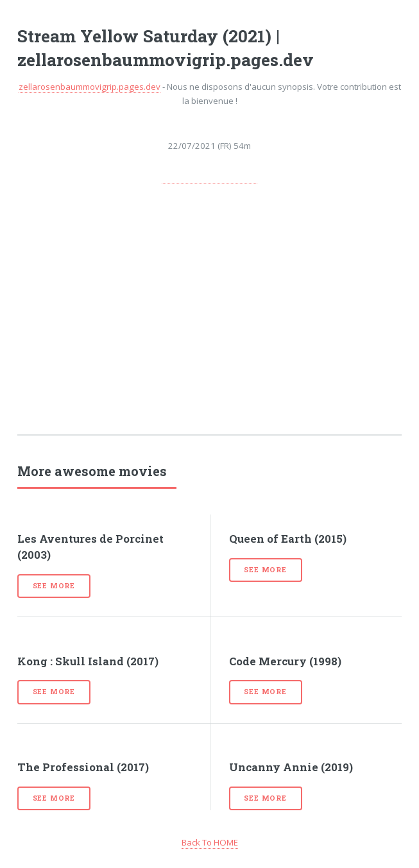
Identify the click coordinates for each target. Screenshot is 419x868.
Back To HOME (210, 842)
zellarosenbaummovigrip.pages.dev (90, 87)
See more (54, 586)
